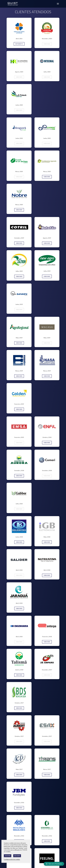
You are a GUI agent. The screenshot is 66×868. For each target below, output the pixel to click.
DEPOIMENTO (19, 44)
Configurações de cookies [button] (12, 859)
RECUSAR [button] (17, 856)
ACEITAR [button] (8, 856)
